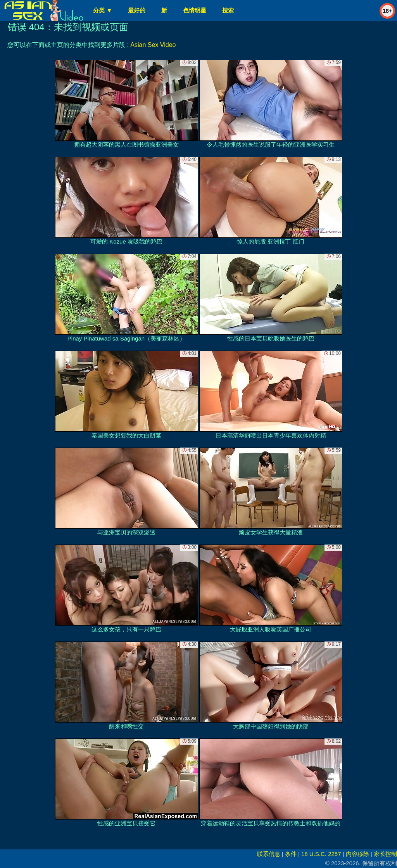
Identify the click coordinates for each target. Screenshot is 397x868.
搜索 (228, 10)
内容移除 (357, 854)
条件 (291, 854)
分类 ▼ (103, 10)
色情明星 (195, 10)
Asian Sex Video (153, 45)
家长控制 (385, 854)
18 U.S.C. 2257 (321, 854)
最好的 (137, 10)
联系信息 (269, 854)
